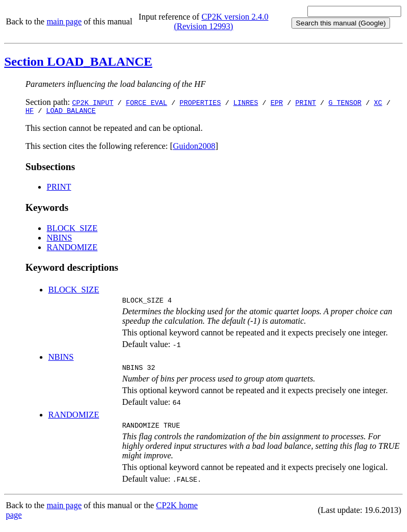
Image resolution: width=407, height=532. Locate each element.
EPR (276, 102)
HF (30, 112)
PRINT (306, 102)
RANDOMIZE (72, 249)
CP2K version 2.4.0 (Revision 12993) (221, 21)
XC (378, 102)
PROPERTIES (200, 102)
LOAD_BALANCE (71, 112)
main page (64, 21)
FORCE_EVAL (146, 102)
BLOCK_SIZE (72, 230)
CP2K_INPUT (93, 102)
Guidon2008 (194, 148)
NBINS (59, 239)
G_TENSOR (345, 102)
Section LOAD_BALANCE (78, 61)
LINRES (246, 102)
